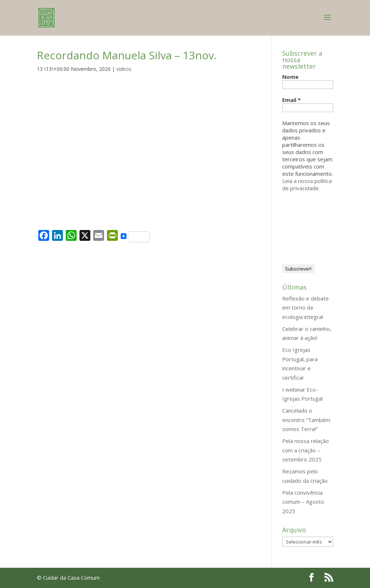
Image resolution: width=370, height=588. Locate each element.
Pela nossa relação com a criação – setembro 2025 (306, 450)
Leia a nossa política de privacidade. (307, 184)
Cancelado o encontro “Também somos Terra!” (306, 420)
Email (291, 100)
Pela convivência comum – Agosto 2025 (303, 502)
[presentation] (312, 225)
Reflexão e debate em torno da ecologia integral (306, 308)
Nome (290, 77)
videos (124, 69)
